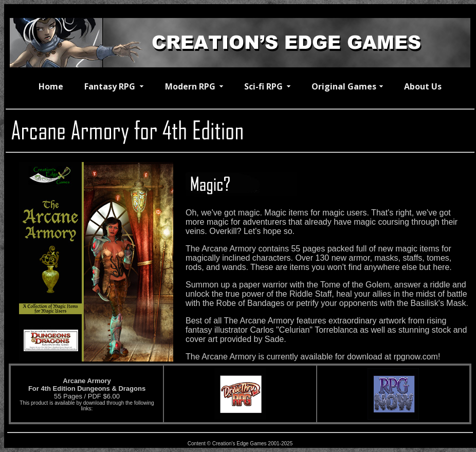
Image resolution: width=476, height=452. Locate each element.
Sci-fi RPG (263, 86)
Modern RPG (190, 86)
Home (51, 86)
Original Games (344, 86)
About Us (423, 86)
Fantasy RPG (110, 86)
